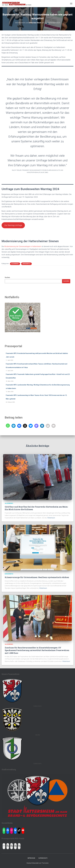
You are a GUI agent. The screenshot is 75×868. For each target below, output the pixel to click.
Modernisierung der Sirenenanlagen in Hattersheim (23, 246)
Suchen (7, 277)
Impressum (31, 858)
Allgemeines (15, 264)
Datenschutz (43, 858)
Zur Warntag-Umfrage (13, 225)
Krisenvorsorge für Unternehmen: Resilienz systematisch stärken (37, 577)
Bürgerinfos (26, 264)
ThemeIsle (45, 863)
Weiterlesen (51, 518)
